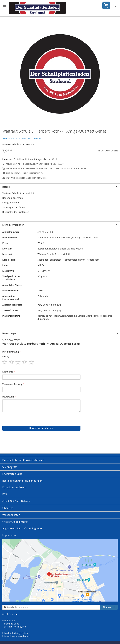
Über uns (8, 508)
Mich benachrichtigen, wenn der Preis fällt (35, 164)
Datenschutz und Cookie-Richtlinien (23, 460)
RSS (5, 494)
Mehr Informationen (13, 225)
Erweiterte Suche (12, 474)
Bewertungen (9, 333)
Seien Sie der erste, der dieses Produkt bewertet (22, 138)
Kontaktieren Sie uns (15, 487)
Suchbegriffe (10, 467)
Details (6, 187)
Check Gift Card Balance (16, 501)
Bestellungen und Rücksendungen (22, 481)
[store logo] (37, 8)
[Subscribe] (109, 607)
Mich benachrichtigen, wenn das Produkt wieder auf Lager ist (47, 169)
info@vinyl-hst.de (19, 633)
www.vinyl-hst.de (21, 636)
